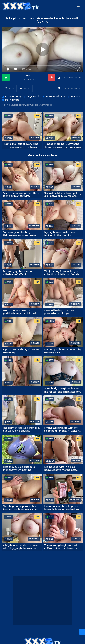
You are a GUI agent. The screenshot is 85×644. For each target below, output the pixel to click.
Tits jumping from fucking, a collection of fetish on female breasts (62, 273)
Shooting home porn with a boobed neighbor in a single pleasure (20, 508)
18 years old (34, 96)
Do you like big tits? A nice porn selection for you (60, 312)
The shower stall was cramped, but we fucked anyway (21, 429)
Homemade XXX (56, 96)
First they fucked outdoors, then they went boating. (19, 468)
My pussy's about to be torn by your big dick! (63, 351)
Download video (71, 77)
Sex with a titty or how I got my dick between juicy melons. (63, 195)
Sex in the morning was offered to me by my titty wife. (22, 195)
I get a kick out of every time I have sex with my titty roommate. (22, 145)
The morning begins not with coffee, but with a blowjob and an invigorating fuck (63, 547)
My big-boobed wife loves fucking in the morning (60, 234)
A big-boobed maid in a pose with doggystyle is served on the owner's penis (20, 547)
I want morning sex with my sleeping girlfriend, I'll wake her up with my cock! (63, 429)
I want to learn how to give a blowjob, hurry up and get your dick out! (63, 508)
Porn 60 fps (12, 100)
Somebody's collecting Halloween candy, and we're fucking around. (20, 234)
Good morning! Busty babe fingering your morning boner (63, 145)
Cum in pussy (13, 96)
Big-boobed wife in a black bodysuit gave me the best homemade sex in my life (60, 468)
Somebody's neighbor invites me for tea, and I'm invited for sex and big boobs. (62, 390)
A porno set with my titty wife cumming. (21, 351)
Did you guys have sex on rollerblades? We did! (18, 273)
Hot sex (75, 96)
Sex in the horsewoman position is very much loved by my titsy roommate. (21, 312)
